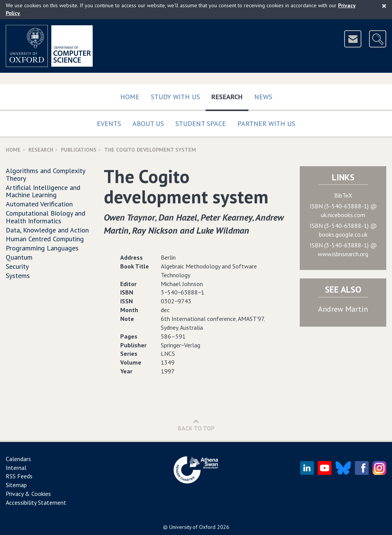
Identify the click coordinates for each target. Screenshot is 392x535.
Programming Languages (42, 248)
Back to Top (196, 425)
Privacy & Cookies (28, 494)
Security (17, 266)
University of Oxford (192, 527)
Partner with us (266, 124)
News (263, 97)
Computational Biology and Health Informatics (46, 217)
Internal (16, 468)
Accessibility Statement (36, 502)
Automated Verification (39, 204)
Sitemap (16, 485)
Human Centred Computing (45, 239)
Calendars (18, 459)
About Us (148, 124)
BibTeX (343, 195)
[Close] (384, 6)
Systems (18, 276)
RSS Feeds (19, 476)
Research (230, 95)
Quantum (19, 257)
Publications (79, 150)
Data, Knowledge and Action (47, 230)
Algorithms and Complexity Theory (45, 174)
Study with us (175, 97)
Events (109, 124)
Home (130, 97)
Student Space (201, 124)
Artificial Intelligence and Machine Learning (43, 191)
